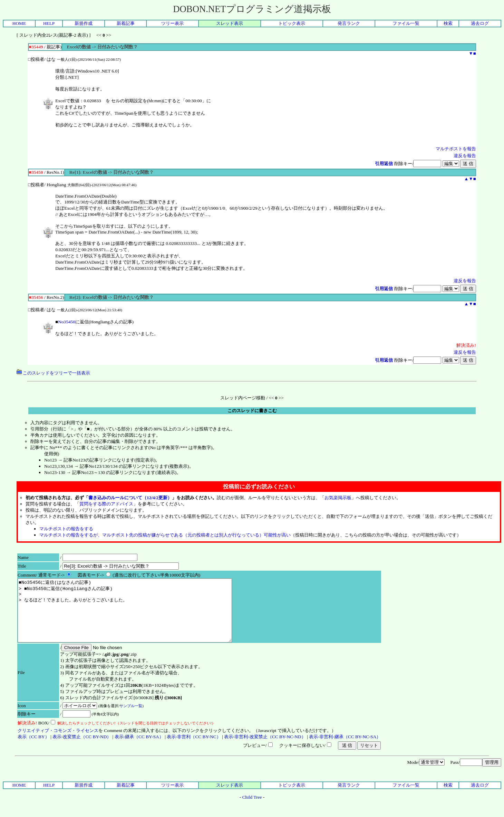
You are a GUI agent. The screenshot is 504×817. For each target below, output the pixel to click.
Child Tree (252, 810)
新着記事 (126, 23)
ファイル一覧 (406, 23)
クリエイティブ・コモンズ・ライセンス (58, 743)
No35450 (67, 322)
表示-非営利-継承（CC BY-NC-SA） (345, 749)
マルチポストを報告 (456, 149)
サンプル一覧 (131, 718)
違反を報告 (465, 156)
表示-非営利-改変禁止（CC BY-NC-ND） (265, 749)
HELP (49, 23)
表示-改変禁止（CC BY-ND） (82, 749)
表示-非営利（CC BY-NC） (194, 749)
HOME (19, 23)
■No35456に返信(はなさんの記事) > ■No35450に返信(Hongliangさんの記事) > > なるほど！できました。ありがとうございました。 (138, 617)
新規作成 (84, 23)
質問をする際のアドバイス (106, 504)
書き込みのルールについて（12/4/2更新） (130, 498)
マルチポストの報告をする (66, 529)
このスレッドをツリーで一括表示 (53, 373)
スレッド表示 (230, 23)
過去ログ (480, 23)
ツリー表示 (172, 23)
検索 (448, 23)
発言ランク (349, 23)
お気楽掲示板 (338, 498)
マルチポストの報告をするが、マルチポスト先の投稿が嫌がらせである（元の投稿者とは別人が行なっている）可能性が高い (165, 535)
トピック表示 (292, 23)
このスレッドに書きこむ (252, 411)
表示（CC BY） (33, 749)
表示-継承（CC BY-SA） (139, 749)
